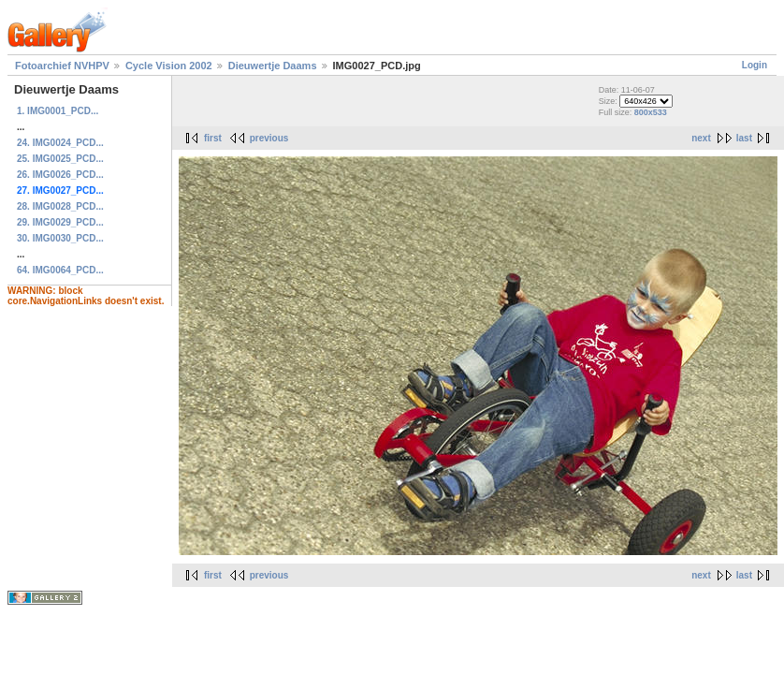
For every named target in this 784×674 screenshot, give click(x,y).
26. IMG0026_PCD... (60, 175)
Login (755, 65)
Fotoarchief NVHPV (62, 66)
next (701, 138)
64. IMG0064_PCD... (60, 270)
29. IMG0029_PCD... (60, 222)
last (744, 138)
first (213, 138)
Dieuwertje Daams (273, 66)
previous (269, 138)
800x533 (651, 112)
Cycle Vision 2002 (169, 66)
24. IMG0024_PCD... (60, 143)
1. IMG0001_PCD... (58, 111)
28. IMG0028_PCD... (60, 206)
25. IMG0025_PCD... (60, 159)
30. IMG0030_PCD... (60, 238)
